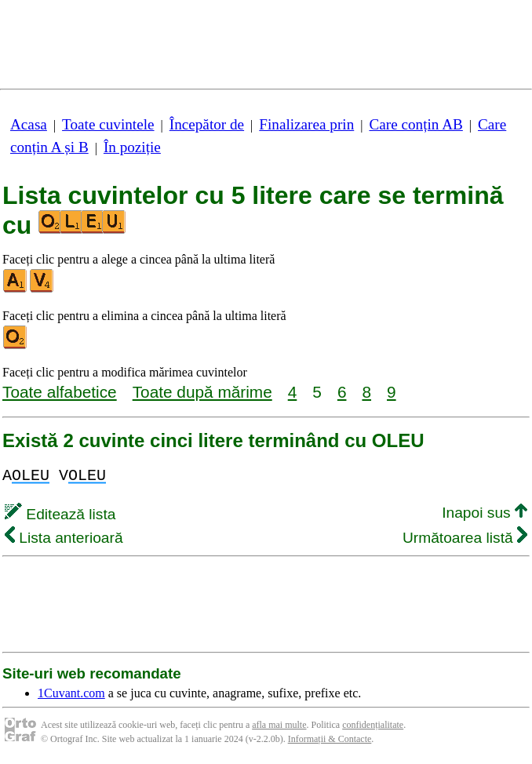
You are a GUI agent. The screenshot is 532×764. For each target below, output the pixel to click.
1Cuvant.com (71, 693)
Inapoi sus (485, 513)
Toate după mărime (202, 392)
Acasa (29, 124)
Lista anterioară (64, 538)
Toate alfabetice (60, 392)
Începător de (207, 124)
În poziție (132, 147)
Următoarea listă (465, 538)
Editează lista (60, 514)
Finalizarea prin (306, 124)
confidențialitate (373, 725)
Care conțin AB (415, 124)
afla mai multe (279, 725)
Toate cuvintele (108, 124)
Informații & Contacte (330, 739)
